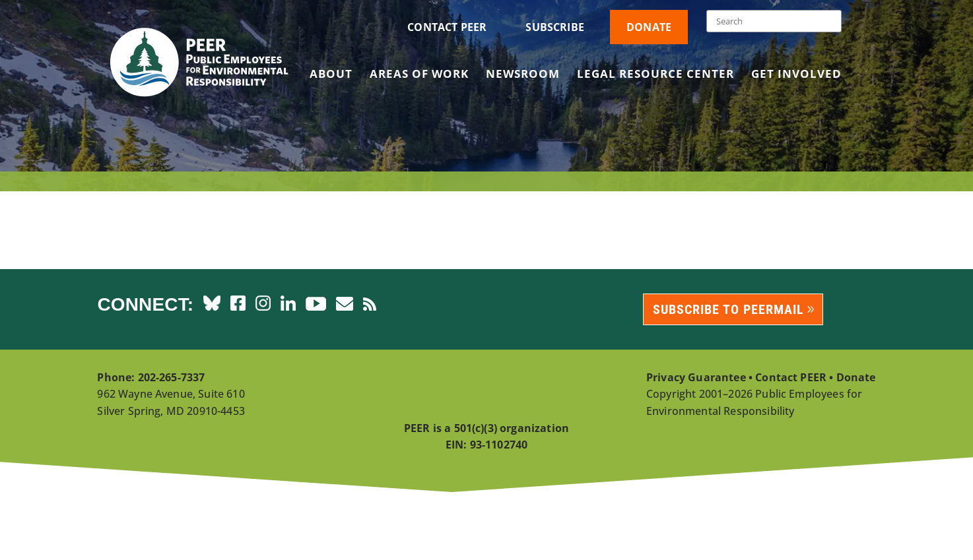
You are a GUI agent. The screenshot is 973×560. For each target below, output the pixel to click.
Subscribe (554, 27)
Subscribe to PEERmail (728, 309)
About (331, 75)
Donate (649, 27)
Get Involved (796, 75)
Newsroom (523, 75)
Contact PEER (447, 27)
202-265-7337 (172, 377)
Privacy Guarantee (696, 377)
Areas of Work (419, 75)
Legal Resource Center (655, 75)
